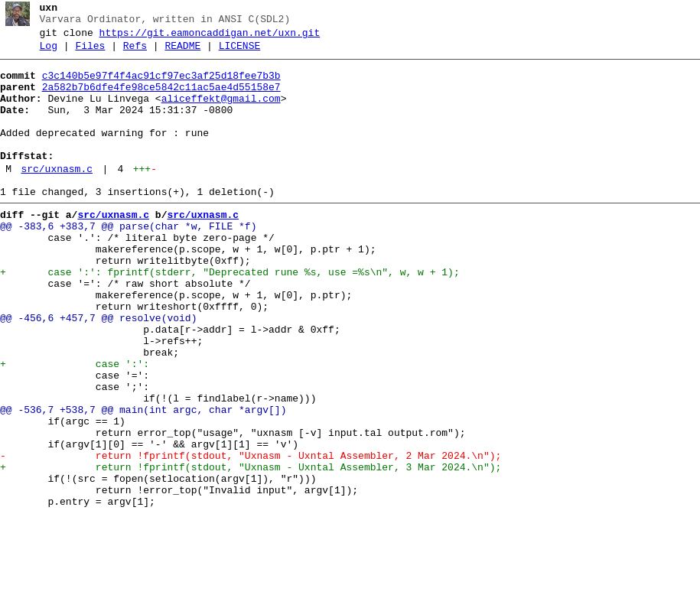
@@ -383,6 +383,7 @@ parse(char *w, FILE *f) (128, 261)
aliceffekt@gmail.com (221, 112)
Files (90, 53)
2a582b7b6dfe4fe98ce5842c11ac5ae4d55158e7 (161, 99)
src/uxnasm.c (57, 197)
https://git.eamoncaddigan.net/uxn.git (210, 37)
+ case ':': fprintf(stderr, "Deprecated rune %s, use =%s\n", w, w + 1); (230, 316)
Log (49, 53)
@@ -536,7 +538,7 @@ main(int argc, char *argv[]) (143, 481)
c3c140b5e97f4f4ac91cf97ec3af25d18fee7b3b (161, 85)
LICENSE (240, 53)
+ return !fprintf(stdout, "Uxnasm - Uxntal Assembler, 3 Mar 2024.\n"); (251, 550)
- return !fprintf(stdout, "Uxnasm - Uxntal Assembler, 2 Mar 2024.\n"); (251, 536)
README (182, 53)
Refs (135, 53)
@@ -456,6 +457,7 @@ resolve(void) (98, 371)
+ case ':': (75, 426)
